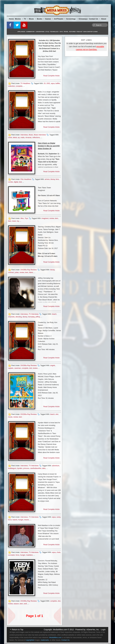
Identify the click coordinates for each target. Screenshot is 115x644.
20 (45, 83)
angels (53, 365)
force (10, 520)
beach (54, 314)
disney (25, 317)
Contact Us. (66, 640)
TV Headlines (25, 83)
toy (18, 221)
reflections (36, 138)
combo (11, 182)
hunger (21, 520)
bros (57, 179)
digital (16, 182)
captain (11, 368)
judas (17, 272)
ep (19, 138)
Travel (66, 32)
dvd (20, 182)
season (16, 604)
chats (59, 552)
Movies (19, 19)
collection (11, 86)
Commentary (31, 32)
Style (47, 32)
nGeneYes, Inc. (93, 630)
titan (10, 221)
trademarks (45, 640)
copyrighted (30, 640)
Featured (72, 32)
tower (14, 221)
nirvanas (28, 138)
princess (26, 468)
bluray (53, 179)
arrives (47, 179)
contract (11, 272)
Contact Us (94, 19)
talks (44, 468)
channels (11, 317)
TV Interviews (34, 314)
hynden (20, 468)
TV (26, 19)
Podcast (80, 32)
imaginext (45, 218)
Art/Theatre (60, 19)
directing (19, 317)
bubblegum (12, 468)
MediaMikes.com (60, 630)
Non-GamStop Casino (91, 32)
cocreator (11, 555)
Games (49, 19)
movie (10, 417)
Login (103, 630)
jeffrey (38, 317)
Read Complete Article (51, 76)
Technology (54, 32)
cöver (10, 138)
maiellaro (29, 555)
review (52, 218)
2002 (48, 83)
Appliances (21, 32)
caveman (18, 368)
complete (19, 86)
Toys (61, 32)
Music (32, 19)
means (27, 520)
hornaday (31, 317)
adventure (56, 466)
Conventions (40, 32)
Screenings (72, 19)
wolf (25, 604)
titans (31, 272)
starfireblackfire (36, 468)
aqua (53, 83)
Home (11, 19)
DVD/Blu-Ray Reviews (29, 270)
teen (56, 218)
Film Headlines (26, 179)
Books (41, 19)
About (104, 19)
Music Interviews (40, 135)
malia (23, 138)
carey (58, 517)
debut (15, 138)
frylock (15, 520)
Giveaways (83, 19)
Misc (22, 218)
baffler (58, 83)
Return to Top (18, 630)
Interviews (24, 135)
